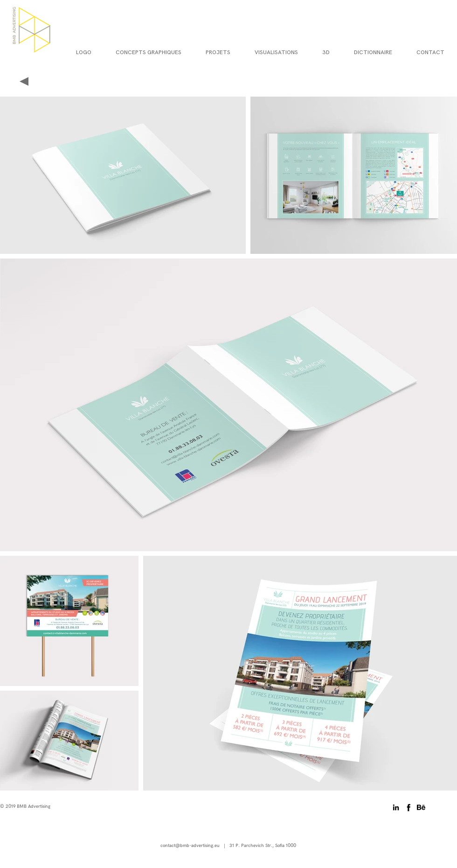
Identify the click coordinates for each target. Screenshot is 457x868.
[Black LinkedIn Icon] (396, 807)
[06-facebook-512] (409, 807)
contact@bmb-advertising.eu (190, 846)
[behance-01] (421, 807)
